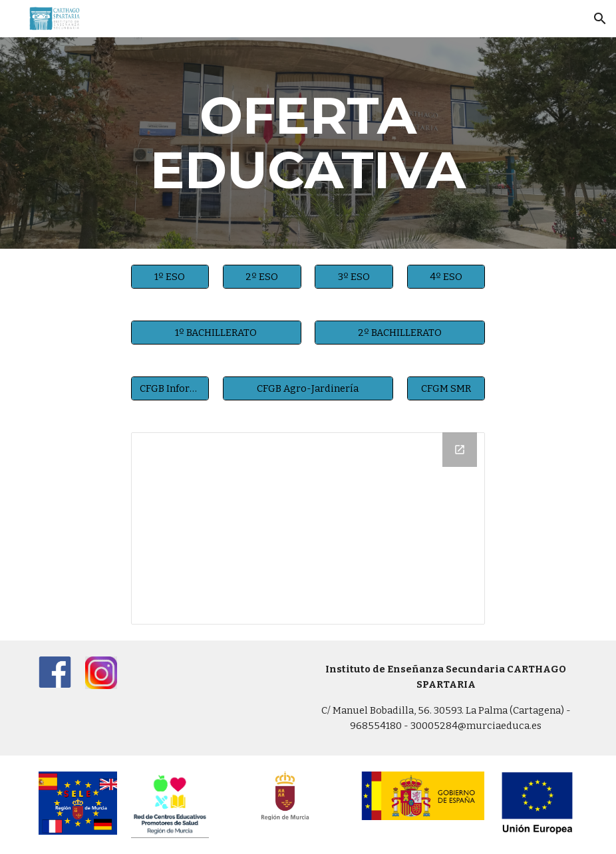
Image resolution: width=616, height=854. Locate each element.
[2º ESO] (262, 276)
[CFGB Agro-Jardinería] (308, 388)
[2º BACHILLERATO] (400, 332)
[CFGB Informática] (170, 388)
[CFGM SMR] (446, 388)
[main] (308, 143)
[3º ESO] (354, 276)
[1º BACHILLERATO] (216, 332)
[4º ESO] (446, 276)
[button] (600, 19)
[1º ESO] (170, 276)
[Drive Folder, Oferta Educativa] (308, 528)
